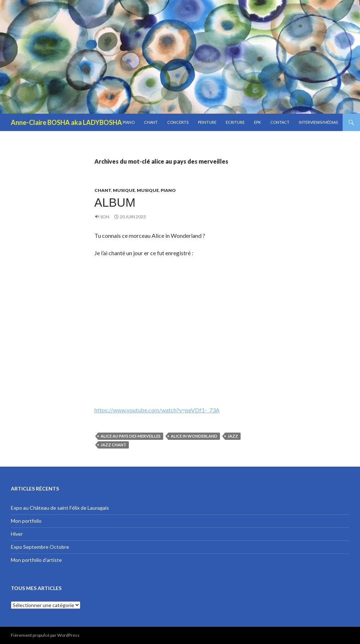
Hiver (17, 534)
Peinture (207, 122)
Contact (280, 122)
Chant (151, 122)
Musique (124, 190)
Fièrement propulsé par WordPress (45, 635)
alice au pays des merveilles (131, 436)
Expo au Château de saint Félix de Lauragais (60, 508)
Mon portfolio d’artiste (36, 560)
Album (115, 203)
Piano (129, 122)
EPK (257, 122)
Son (105, 217)
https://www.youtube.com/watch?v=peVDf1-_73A (157, 410)
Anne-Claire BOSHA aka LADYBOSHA (66, 122)
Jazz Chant (113, 445)
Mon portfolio (26, 521)
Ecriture (235, 122)
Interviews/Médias (318, 122)
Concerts (178, 122)
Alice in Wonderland (194, 436)
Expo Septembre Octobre (40, 547)
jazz (233, 436)
